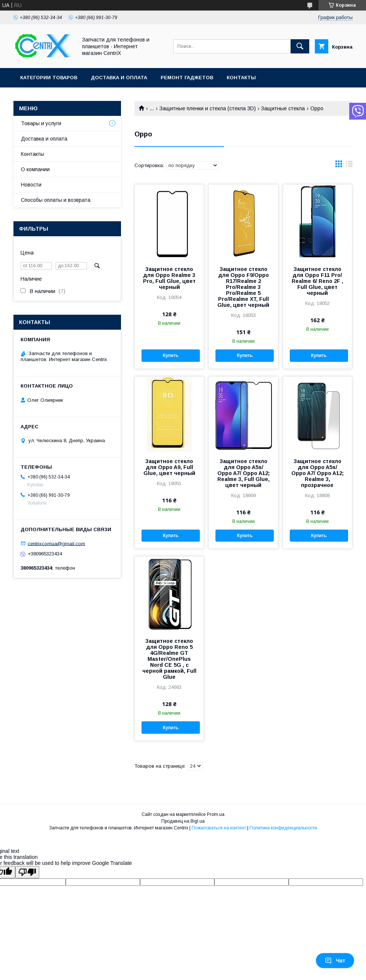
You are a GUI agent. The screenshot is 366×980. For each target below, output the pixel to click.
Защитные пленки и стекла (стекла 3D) (208, 108)
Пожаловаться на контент (219, 828)
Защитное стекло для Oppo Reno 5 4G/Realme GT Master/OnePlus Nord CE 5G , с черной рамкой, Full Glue (169, 659)
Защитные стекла (283, 108)
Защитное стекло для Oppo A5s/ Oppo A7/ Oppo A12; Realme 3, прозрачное (317, 473)
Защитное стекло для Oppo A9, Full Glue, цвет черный (169, 467)
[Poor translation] (27, 872)
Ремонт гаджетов (187, 78)
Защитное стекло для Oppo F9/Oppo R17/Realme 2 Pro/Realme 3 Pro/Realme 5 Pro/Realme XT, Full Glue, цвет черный (243, 287)
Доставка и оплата (119, 78)
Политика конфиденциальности (283, 828)
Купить (171, 355)
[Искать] (300, 46)
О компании (35, 169)
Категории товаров (49, 78)
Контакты (241, 78)
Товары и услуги (41, 123)
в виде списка (349, 166)
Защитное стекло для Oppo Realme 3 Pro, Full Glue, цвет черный (169, 278)
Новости (31, 185)
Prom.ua (216, 814)
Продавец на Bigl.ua (183, 821)
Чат (335, 961)
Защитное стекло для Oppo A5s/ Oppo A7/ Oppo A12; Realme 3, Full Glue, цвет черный (244, 473)
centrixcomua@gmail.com (56, 543)
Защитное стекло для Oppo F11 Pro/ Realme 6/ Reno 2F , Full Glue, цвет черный (317, 281)
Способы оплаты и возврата (56, 200)
